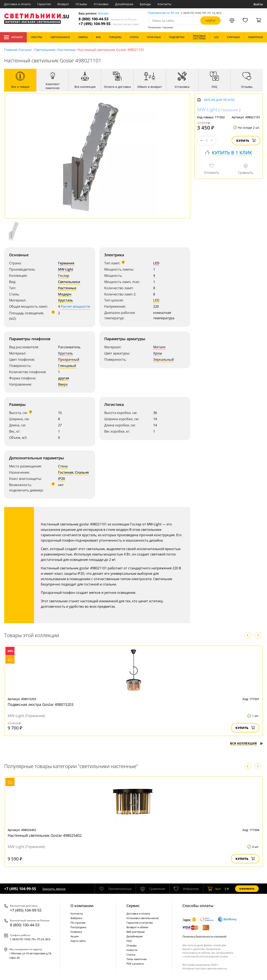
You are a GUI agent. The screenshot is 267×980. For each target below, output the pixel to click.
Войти (258, 4)
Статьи (131, 955)
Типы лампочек (137, 959)
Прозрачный (69, 359)
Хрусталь (66, 300)
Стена (63, 466)
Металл (159, 347)
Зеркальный (164, 359)
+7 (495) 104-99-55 (109, 24)
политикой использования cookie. (206, 956)
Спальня (82, 472)
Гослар (64, 276)
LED (156, 263)
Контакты (164, 4)
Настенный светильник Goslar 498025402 (45, 835)
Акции (75, 936)
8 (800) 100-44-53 (108, 19)
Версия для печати (219, 100)
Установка (101, 4)
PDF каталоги (135, 964)
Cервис (133, 906)
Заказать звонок (54, 889)
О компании (82, 906)
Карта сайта (78, 941)
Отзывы (81, 4)
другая (64, 378)
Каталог (13, 37)
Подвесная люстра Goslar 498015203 (41, 704)
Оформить (247, 889)
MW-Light (66, 269)
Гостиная (66, 472)
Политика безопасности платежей (204, 936)
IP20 (61, 479)
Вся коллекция (246, 743)
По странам (78, 923)
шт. (214, 889)
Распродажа (78, 927)
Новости (132, 950)
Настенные (66, 50)
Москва (103, 14)
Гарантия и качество (140, 923)
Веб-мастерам (136, 932)
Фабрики (76, 918)
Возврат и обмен (137, 927)
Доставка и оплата (17, 4)
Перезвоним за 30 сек (164, 13)
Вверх (63, 384)
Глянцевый (67, 366)
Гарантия (44, 4)
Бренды (145, 4)
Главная (11, 50)
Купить (246, 141)
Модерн (65, 294)
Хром (158, 353)
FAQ (129, 941)
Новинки (76, 932)
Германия (66, 263)
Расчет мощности (75, 306)
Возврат (63, 4)
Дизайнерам (124, 4)
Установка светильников (142, 918)
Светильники (45, 50)
